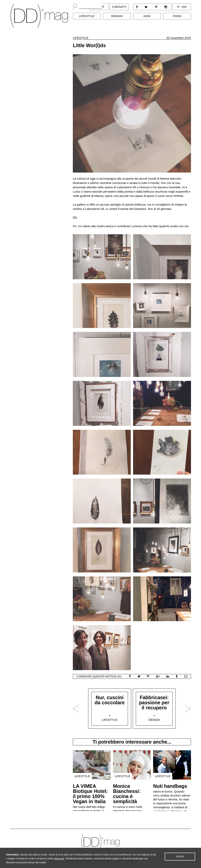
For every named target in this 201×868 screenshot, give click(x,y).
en (184, 7)
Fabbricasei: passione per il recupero (154, 703)
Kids (147, 16)
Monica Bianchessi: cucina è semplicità (127, 794)
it (178, 7)
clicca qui (59, 862)
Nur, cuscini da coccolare (110, 700)
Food (177, 16)
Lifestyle (87, 16)
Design (117, 16)
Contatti (119, 7)
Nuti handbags (170, 786)
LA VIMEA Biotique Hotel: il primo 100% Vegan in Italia (90, 794)
